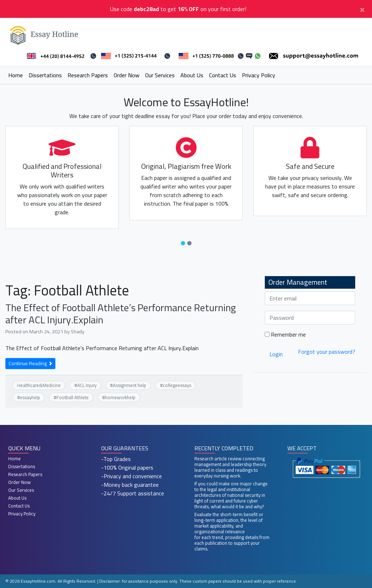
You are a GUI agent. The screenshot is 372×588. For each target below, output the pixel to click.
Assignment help (130, 385)
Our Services (160, 75)
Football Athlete (73, 397)
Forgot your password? (327, 352)
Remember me (285, 334)
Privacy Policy (259, 75)
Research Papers (88, 75)
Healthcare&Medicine (39, 385)
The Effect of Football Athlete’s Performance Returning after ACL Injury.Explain (121, 314)
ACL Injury (87, 385)
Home (16, 75)
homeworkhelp (120, 397)
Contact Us (223, 75)
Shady (78, 331)
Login (276, 354)
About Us (192, 75)
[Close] (362, 9)
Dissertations (45, 75)
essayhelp (30, 397)
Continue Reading (30, 363)
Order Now (127, 75)
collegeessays (177, 385)
